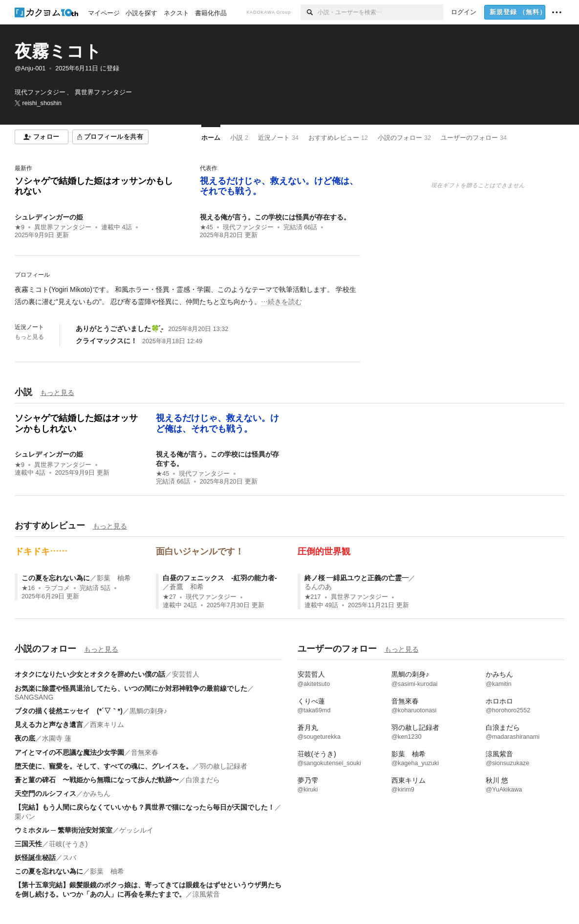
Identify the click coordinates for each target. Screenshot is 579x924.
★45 (206, 227)
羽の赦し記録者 (223, 766)
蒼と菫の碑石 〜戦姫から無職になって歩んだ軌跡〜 (97, 780)
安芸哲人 (186, 674)
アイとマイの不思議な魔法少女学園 (69, 752)
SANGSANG (34, 697)
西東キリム (107, 725)
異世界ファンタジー (63, 227)
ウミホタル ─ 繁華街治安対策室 (64, 830)
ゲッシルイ (136, 830)
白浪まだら (203, 780)
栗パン (25, 816)
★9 (20, 227)
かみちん (97, 793)
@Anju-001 (30, 68)
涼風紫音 (206, 894)
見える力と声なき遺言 (49, 725)
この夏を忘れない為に (56, 578)
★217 (313, 597)
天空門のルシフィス (45, 793)
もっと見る (29, 337)
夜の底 (25, 738)
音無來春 (145, 752)
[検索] (309, 12)
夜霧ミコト (58, 51)
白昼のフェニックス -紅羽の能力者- (220, 578)
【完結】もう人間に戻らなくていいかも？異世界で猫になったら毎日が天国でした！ (145, 807)
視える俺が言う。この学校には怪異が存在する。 (275, 217)
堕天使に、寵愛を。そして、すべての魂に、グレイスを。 (104, 766)
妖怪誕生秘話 (35, 858)
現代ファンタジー (248, 227)
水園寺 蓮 (57, 738)
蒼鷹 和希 (187, 587)
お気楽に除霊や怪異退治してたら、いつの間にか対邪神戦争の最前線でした (131, 688)
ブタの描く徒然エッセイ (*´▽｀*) (69, 711)
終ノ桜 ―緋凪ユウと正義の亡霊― (357, 578)
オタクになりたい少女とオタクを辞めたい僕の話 (90, 674)
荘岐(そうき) (68, 844)
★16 (28, 588)
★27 (169, 597)
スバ (69, 858)
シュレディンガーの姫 (49, 217)
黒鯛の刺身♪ (148, 711)
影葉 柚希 (114, 578)
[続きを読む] (187, 296)
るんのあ (318, 587)
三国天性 (28, 844)
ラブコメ (57, 588)
